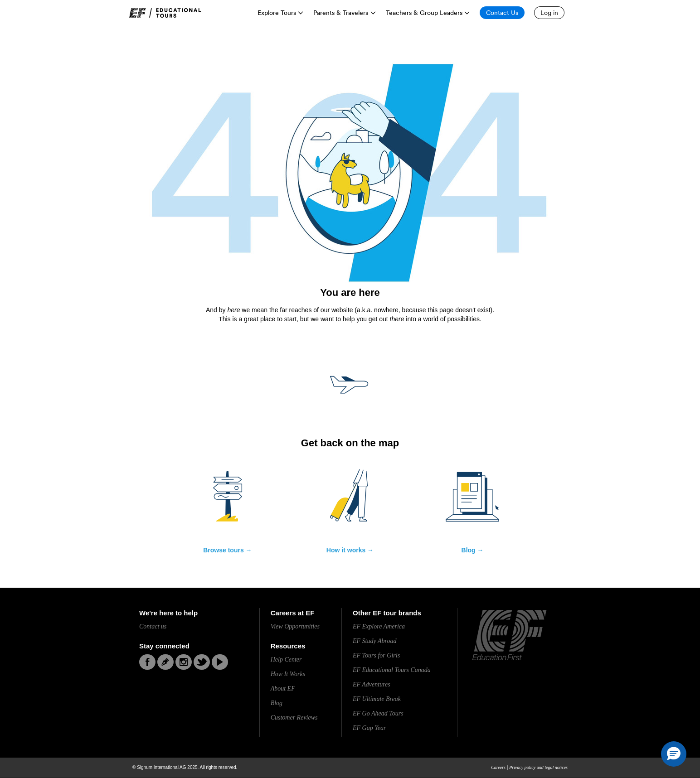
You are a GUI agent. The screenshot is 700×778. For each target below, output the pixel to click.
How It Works (288, 674)
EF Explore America (379, 626)
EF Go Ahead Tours (378, 713)
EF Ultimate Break (377, 699)
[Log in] (549, 13)
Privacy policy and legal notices (538, 767)
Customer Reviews (294, 718)
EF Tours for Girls (376, 655)
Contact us (153, 626)
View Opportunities (295, 626)
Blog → (473, 550)
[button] (674, 754)
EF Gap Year (369, 728)
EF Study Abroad (374, 641)
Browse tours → (227, 550)
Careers (498, 767)
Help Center (286, 660)
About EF (283, 689)
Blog (277, 703)
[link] (165, 13)
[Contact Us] (502, 13)
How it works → (350, 550)
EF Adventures (372, 684)
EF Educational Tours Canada (392, 670)
